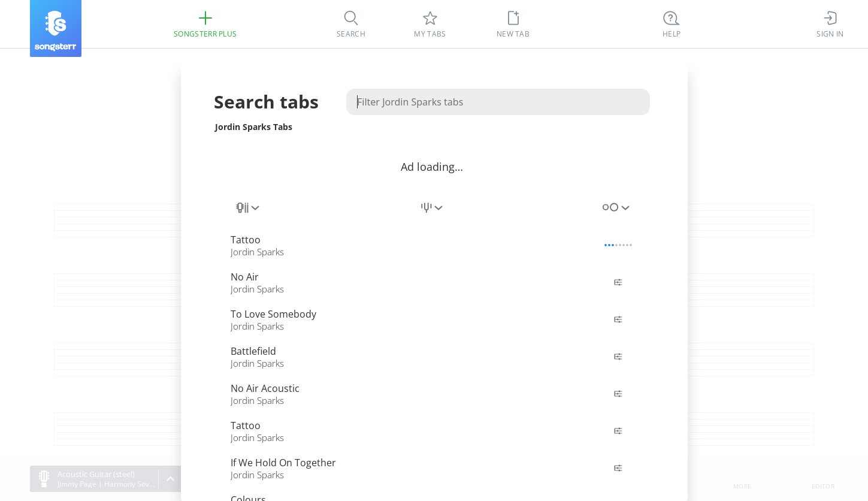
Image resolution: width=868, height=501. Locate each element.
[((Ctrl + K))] (672, 24)
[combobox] (249, 215)
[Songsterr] (56, 28)
